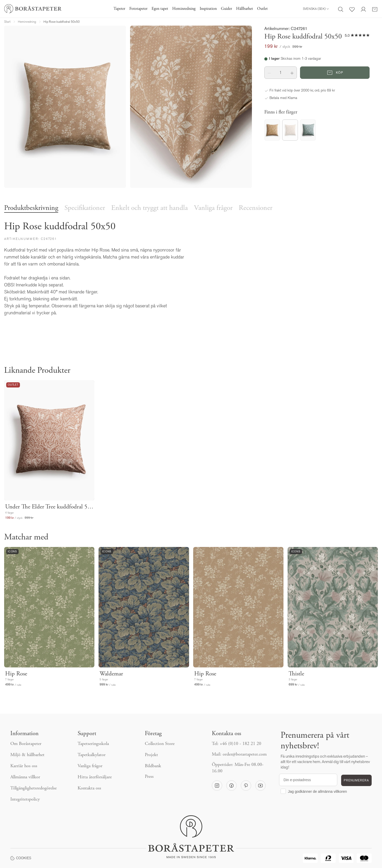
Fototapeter (138, 9)
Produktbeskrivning (31, 208)
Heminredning (184, 9)
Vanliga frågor (213, 208)
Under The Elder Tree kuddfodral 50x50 (49, 507)
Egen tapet (160, 9)
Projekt (151, 755)
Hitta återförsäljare (95, 777)
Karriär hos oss (24, 766)
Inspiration (208, 9)
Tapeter (119, 9)
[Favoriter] (352, 9)
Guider (226, 9)
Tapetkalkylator (92, 755)
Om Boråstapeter (26, 744)
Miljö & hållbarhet (27, 755)
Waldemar (111, 674)
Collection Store (160, 744)
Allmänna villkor (25, 777)
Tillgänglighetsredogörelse (33, 788)
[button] (269, 73)
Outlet (262, 9)
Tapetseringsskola (93, 744)
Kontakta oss (89, 788)
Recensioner (256, 208)
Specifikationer (85, 208)
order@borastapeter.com (245, 755)
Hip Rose (16, 674)
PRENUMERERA (356, 780)
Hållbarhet (245, 9)
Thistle (296, 674)
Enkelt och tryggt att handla (149, 208)
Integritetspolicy (25, 800)
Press (149, 777)
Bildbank (153, 766)
